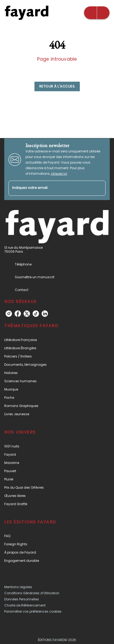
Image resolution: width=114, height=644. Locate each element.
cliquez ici (59, 174)
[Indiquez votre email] (50, 188)
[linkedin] (45, 314)
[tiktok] (36, 314)
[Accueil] (27, 13)
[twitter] (27, 314)
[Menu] (97, 13)
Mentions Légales (18, 587)
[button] (57, 86)
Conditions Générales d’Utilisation (32, 593)
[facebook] (18, 314)
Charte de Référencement (25, 605)
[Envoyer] (99, 188)
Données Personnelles (22, 599)
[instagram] (9, 314)
